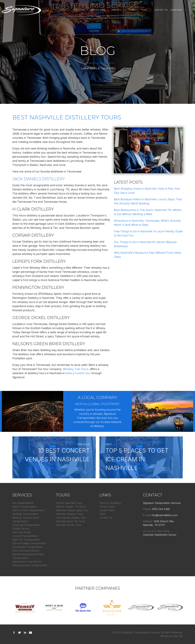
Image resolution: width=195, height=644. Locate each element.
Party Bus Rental (22, 532)
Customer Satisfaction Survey (160, 535)
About (63, 10)
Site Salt (178, 636)
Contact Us (161, 10)
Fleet (145, 10)
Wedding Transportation (26, 514)
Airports (117, 10)
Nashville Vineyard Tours (70, 514)
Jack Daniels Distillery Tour (71, 518)
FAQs (102, 514)
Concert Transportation (25, 536)
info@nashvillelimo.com (164, 515)
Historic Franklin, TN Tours (71, 507)
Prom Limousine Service (26, 551)
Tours (131, 10)
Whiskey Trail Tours (75, 369)
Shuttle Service (21, 529)
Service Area (98, 10)
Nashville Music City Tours (71, 521)
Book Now (176, 10)
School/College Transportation (29, 543)
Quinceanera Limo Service (27, 562)
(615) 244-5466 (161, 509)
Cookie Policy (107, 510)
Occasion (79, 10)
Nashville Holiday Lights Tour (72, 510)
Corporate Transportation (26, 525)
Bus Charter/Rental (23, 503)
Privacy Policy (107, 507)
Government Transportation (28, 547)
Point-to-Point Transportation (29, 510)
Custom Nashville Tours (69, 503)
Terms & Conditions (110, 503)
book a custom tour (78, 373)
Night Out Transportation (26, 540)
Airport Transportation (24, 507)
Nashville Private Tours (69, 525)
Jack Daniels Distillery (39, 179)
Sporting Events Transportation (30, 565)
